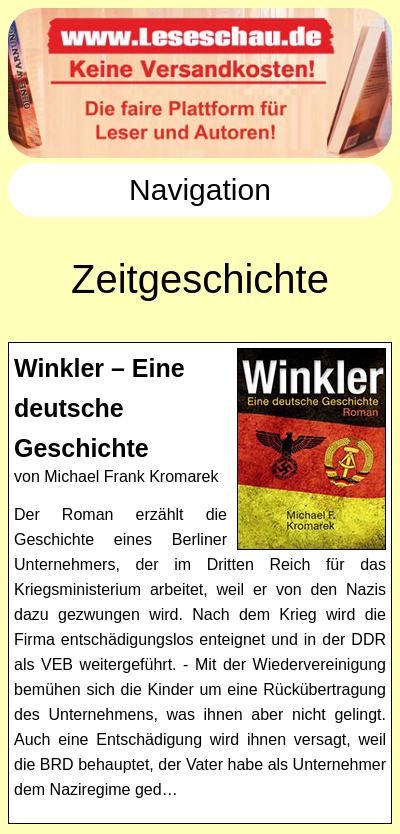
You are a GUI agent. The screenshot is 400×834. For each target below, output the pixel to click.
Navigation (200, 189)
